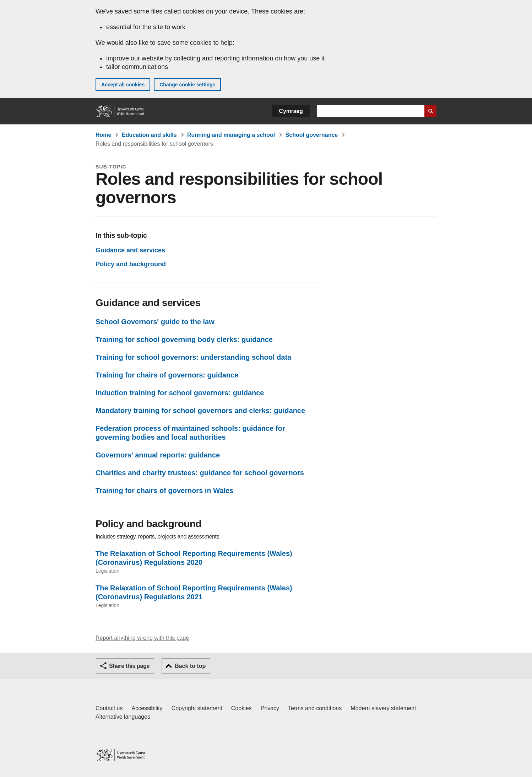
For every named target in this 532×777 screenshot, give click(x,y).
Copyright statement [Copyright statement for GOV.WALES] (197, 708)
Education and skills (149, 135)
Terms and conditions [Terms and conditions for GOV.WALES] (315, 708)
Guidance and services (130, 250)
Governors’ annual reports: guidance (158, 455)
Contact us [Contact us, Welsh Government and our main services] (109, 708)
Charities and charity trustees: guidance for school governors (200, 473)
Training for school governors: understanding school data (193, 357)
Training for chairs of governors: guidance (167, 375)
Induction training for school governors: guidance (180, 393)
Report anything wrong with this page (142, 638)
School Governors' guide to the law (155, 322)
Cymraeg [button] (291, 111)
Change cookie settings (187, 85)
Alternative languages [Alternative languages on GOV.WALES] (123, 717)
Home (103, 135)
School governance (312, 135)
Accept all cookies (123, 85)
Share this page (129, 666)
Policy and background (131, 264)
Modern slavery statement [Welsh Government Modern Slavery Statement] (383, 708)
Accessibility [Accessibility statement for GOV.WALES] (147, 708)
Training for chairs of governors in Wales (164, 491)
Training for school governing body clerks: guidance (184, 339)
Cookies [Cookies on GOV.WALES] (241, 708)
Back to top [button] (190, 666)
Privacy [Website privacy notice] (270, 708)
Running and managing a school (231, 135)
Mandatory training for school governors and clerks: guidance (200, 411)
